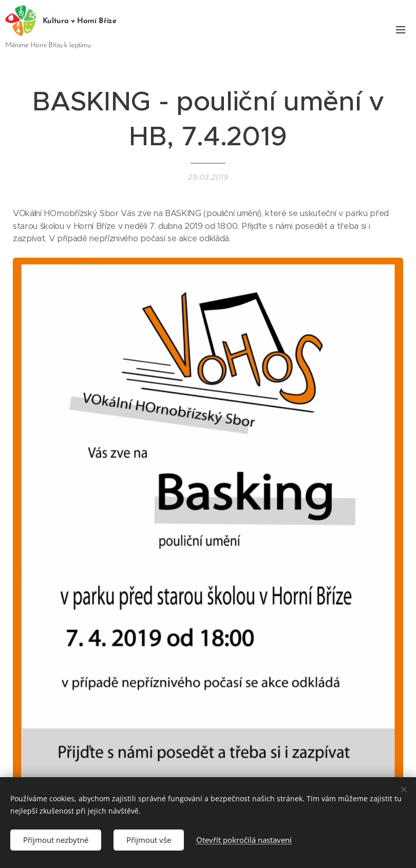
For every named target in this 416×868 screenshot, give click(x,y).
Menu (401, 30)
